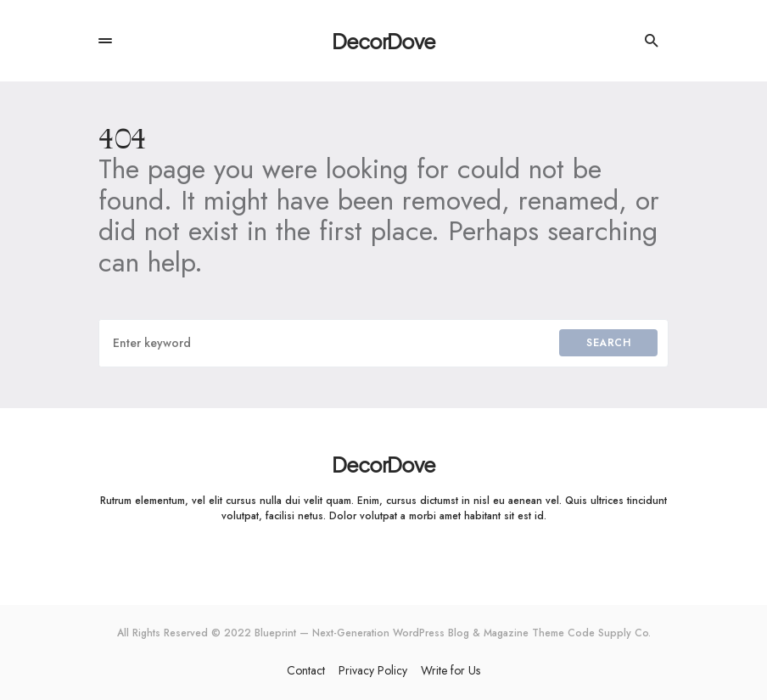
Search (608, 343)
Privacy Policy (373, 670)
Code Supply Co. (609, 633)
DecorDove (383, 41)
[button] (105, 41)
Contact (306, 670)
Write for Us (451, 670)
